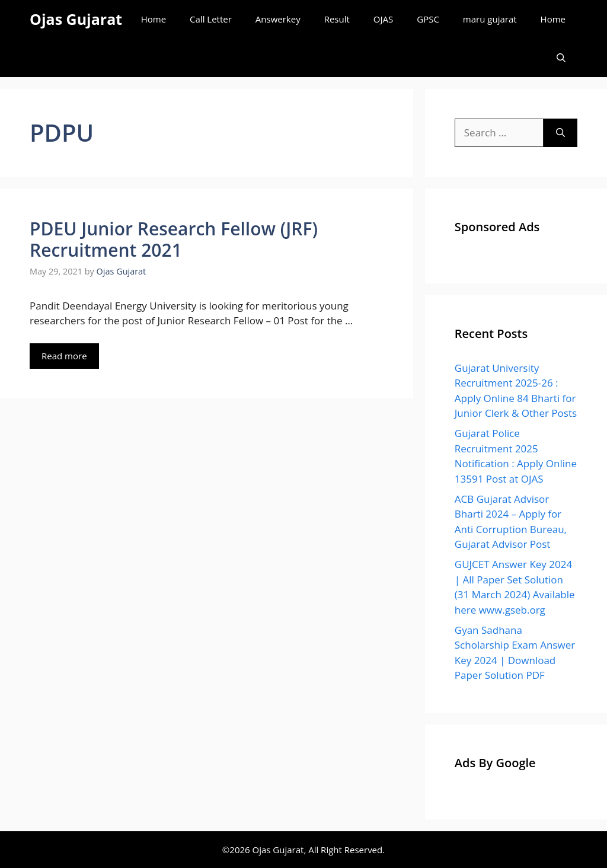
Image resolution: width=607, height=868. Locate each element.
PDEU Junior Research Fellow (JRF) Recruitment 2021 (174, 239)
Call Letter (211, 19)
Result (337, 19)
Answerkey (278, 19)
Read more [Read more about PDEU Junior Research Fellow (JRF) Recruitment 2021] (64, 356)
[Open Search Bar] (561, 58)
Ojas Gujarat (76, 19)
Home (154, 19)
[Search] (560, 133)
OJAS (383, 19)
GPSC (428, 19)
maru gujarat (490, 19)
